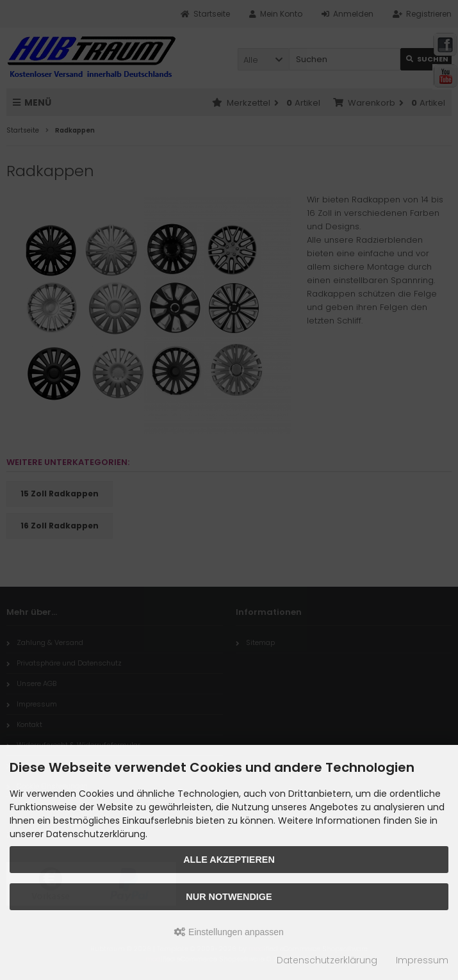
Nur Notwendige (229, 897)
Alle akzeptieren (229, 860)
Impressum (422, 960)
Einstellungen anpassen (229, 932)
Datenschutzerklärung (327, 960)
